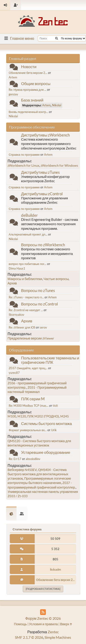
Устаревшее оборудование (46, 452)
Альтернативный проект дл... (28, 234)
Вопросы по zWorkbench (43, 245)
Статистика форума (27, 529)
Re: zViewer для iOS (22, 327)
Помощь (20, 624)
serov (43, 327)
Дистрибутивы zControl (42, 194)
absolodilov (33, 459)
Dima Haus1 (17, 268)
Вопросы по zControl (39, 304)
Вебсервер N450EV (22, 470)
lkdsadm (55, 569)
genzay (13, 94)
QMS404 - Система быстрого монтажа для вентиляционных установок (38, 474)
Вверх (66, 624)
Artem (13, 77)
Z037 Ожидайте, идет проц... (28, 368)
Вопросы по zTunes (38, 290)
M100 (12, 416)
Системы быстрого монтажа (46, 424)
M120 (22, 416)
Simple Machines (58, 637)
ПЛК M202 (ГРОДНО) (43, 416)
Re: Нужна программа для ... (28, 90)
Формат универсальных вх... (28, 430)
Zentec (53, 632)
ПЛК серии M (33, 399)
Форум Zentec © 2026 (43, 618)
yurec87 (14, 373)
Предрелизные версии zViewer (31, 338)
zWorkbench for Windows (59, 165)
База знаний (32, 100)
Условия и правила (43, 624)
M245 (65, 416)
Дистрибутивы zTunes (40, 172)
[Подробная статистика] (43, 589)
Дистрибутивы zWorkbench (45, 135)
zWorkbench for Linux (23, 165)
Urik (54, 430)
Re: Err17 (15, 459)
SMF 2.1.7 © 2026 (29, 637)
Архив (12, 283)
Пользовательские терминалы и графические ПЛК (50, 360)
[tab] (11, 514)
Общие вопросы (36, 84)
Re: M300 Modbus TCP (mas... (29, 406)
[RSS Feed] (43, 612)
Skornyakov (17, 315)
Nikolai (57, 105)
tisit (55, 406)
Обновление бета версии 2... (28, 73)
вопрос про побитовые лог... (28, 264)
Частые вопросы (56, 279)
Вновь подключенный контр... (28, 112)
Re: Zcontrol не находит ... (26, 310)
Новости (29, 67)
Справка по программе (24, 155)
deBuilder (29, 215)
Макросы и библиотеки (25, 279)
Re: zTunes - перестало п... (26, 297)
